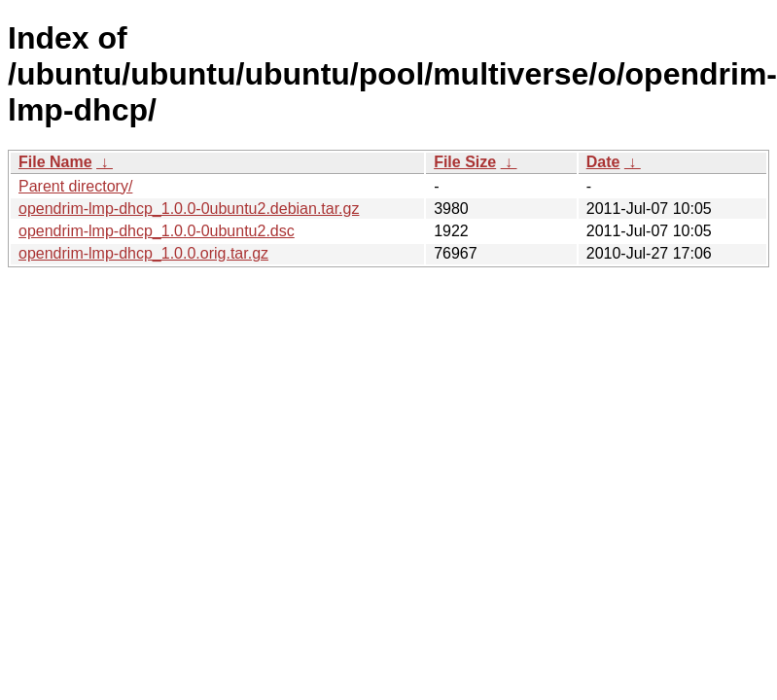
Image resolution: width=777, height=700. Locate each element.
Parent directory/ (75, 186)
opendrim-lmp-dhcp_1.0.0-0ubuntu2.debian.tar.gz (189, 209)
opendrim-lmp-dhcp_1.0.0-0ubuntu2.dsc (157, 231)
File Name (55, 162)
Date (603, 162)
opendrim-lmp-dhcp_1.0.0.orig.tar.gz (143, 253)
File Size (465, 162)
